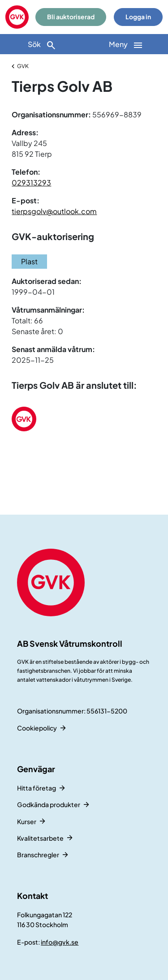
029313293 (31, 183)
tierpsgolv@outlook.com (54, 211)
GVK (23, 66)
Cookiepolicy (37, 728)
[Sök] (42, 44)
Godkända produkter (49, 804)
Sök (42, 45)
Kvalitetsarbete (40, 838)
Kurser (27, 821)
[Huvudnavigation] (126, 44)
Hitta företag (37, 788)
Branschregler (38, 855)
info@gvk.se (60, 942)
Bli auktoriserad (71, 17)
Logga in (138, 17)
